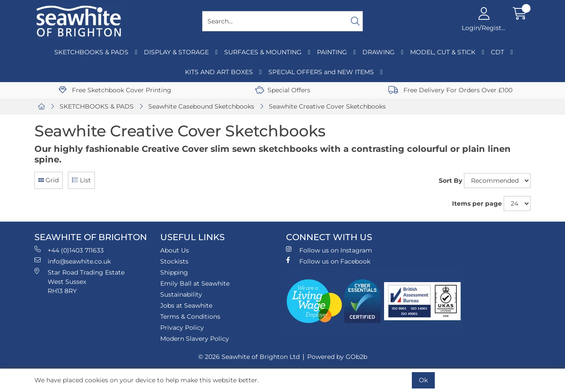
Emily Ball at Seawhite (195, 283)
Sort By (450, 181)
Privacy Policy (182, 328)
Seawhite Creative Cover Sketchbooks (327, 106)
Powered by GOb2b (337, 357)
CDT (497, 52)
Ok (423, 380)
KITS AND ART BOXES (219, 72)
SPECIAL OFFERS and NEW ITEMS (321, 72)
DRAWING (379, 52)
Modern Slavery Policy (195, 339)
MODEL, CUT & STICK (443, 52)
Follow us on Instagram (329, 250)
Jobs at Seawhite (186, 305)
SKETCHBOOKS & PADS (91, 52)
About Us (175, 250)
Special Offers (283, 90)
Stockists (174, 261)
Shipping (174, 272)
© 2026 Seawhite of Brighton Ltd (249, 357)
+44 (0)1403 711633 (69, 250)
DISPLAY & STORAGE (176, 52)
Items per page (477, 204)
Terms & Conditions (190, 317)
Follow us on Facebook (328, 261)
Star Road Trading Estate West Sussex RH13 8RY (79, 281)
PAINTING (332, 52)
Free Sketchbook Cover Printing (115, 90)
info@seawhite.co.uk (73, 261)
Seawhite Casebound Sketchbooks (201, 106)
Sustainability (181, 294)
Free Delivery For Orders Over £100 (450, 90)
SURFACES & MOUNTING (263, 52)
